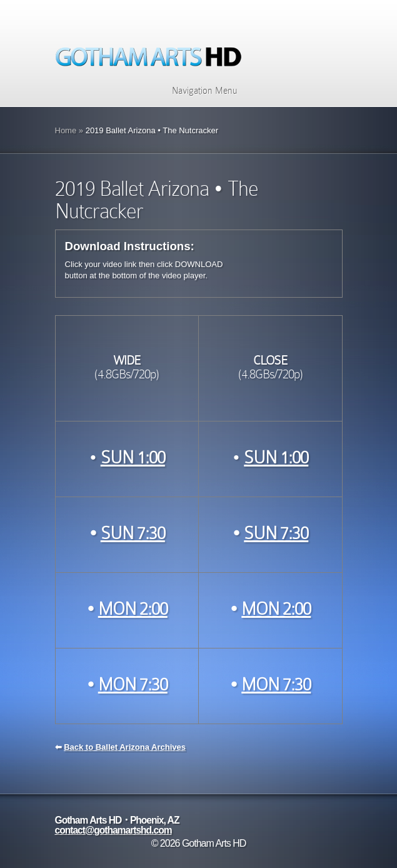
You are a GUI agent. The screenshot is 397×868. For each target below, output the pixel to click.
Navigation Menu (197, 91)
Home (66, 130)
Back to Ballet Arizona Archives (125, 747)
